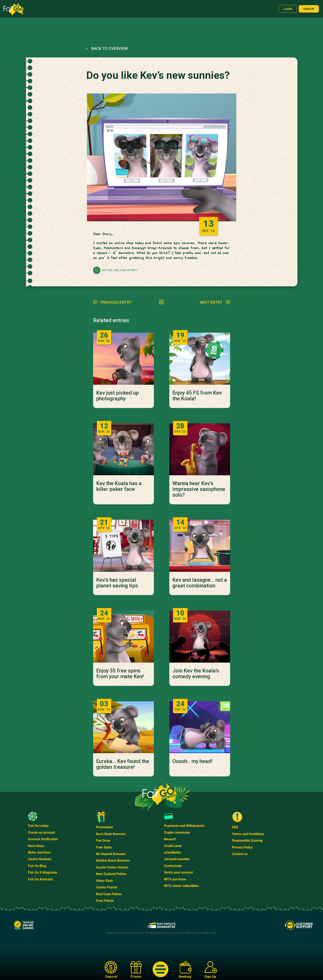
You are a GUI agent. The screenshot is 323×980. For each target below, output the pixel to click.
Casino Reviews (40, 859)
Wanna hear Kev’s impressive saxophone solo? (199, 489)
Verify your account (178, 872)
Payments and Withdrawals (184, 826)
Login (288, 9)
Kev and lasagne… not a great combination (200, 583)
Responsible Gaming (247, 841)
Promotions (105, 827)
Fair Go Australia (40, 879)
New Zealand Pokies (111, 874)
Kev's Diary (36, 846)
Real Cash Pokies (109, 894)
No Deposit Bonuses (111, 854)
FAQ (235, 827)
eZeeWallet (172, 852)
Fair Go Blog (37, 866)
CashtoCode (173, 866)
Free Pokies (105, 901)
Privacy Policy (242, 847)
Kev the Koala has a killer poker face (119, 486)
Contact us (240, 854)
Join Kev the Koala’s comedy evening (196, 674)
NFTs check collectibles (181, 886)
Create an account (42, 833)
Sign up (309, 9)
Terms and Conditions (248, 834)
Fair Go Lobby (38, 826)
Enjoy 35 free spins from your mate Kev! (120, 674)
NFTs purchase (175, 879)
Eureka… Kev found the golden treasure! (123, 764)
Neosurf (170, 839)
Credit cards (173, 846)
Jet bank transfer (177, 859)
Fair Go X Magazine (43, 872)
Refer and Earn (39, 852)
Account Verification (43, 839)
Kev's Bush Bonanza (111, 834)
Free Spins (104, 847)
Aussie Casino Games (112, 867)
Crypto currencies (177, 833)
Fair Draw (103, 841)
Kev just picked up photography (118, 396)
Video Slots (104, 881)
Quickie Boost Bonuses (113, 861)
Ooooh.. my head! (192, 761)
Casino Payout (107, 887)
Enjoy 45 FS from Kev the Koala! (197, 396)
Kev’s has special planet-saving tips (117, 583)
